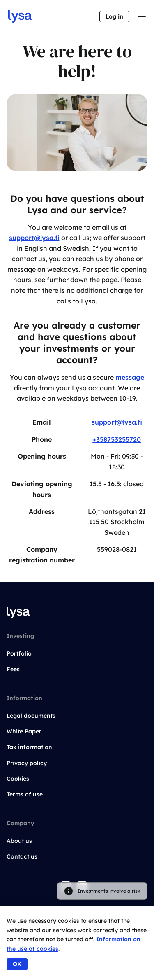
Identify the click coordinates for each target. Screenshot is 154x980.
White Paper (24, 731)
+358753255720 (117, 439)
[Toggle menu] (142, 16)
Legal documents (31, 716)
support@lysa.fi (34, 238)
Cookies (18, 779)
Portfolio (19, 653)
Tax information (29, 747)
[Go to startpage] (20, 16)
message (130, 377)
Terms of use (25, 794)
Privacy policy (27, 763)
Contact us (22, 856)
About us (19, 841)
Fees (13, 669)
